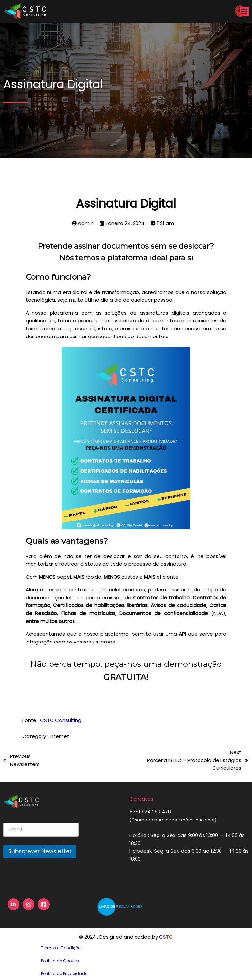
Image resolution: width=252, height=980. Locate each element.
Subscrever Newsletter (40, 851)
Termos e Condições (62, 948)
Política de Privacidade (64, 974)
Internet (59, 736)
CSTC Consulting (61, 720)
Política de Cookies (60, 961)
